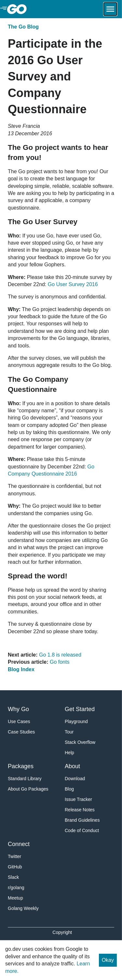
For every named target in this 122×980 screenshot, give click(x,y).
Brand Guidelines (82, 820)
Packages (21, 766)
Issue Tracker (78, 799)
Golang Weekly (23, 908)
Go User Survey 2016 (73, 284)
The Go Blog (23, 27)
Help (69, 753)
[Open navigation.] (110, 9)
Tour (69, 732)
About (72, 766)
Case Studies (21, 732)
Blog (69, 789)
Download (75, 779)
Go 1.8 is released (60, 655)
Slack (13, 877)
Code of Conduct (82, 830)
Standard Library (25, 779)
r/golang (16, 888)
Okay (108, 960)
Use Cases (19, 721)
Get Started (80, 709)
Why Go (18, 709)
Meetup (15, 898)
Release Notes (80, 810)
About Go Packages (28, 789)
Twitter (14, 856)
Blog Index (21, 669)
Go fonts (60, 662)
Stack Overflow (80, 742)
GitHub (15, 867)
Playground (76, 721)
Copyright (62, 932)
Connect (19, 844)
